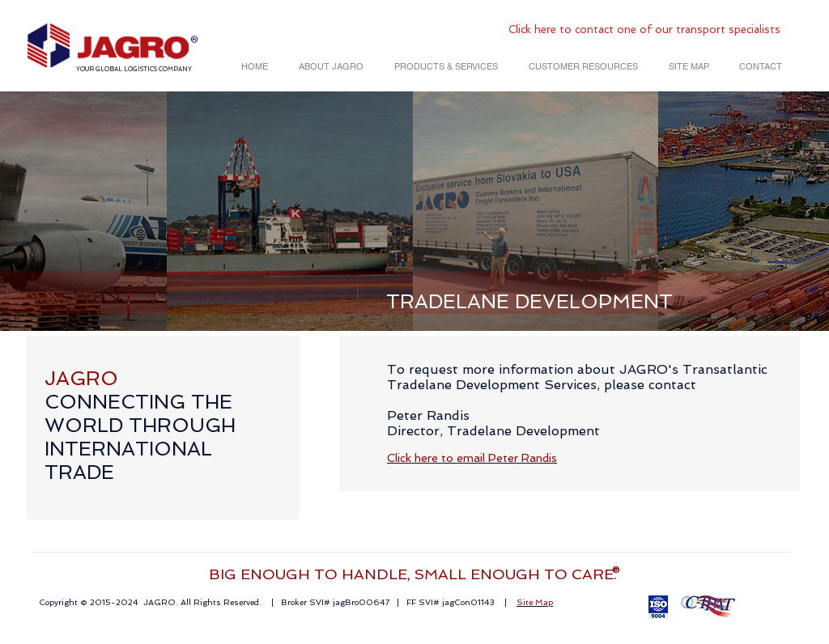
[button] (328, 67)
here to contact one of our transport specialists (657, 30)
